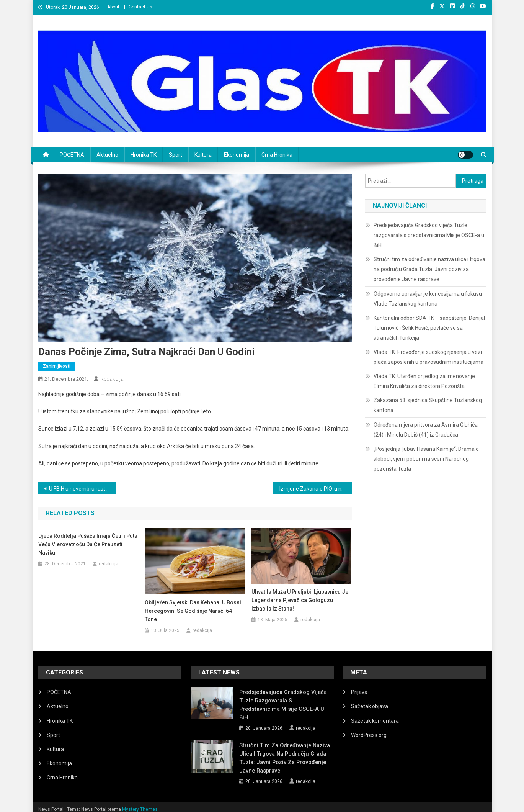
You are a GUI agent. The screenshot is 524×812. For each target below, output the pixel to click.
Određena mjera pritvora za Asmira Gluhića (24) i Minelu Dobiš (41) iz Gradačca (426, 430)
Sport (175, 155)
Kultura (203, 155)
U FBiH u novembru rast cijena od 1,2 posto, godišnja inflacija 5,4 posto (83, 489)
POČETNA (72, 155)
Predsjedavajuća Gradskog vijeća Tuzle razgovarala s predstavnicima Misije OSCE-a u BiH (429, 235)
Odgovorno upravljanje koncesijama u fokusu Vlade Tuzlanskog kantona (428, 299)
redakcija (112, 379)
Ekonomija (237, 155)
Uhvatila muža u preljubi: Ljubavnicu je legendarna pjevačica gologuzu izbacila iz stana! (300, 600)
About (113, 7)
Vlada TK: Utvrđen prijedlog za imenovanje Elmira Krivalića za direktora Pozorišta (424, 381)
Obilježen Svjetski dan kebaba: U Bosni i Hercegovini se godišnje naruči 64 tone (194, 611)
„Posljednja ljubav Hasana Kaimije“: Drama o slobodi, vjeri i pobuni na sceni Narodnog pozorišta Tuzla (426, 459)
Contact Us (140, 7)
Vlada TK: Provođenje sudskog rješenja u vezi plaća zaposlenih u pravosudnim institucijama (429, 357)
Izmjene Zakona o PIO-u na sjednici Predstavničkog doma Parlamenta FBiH (316, 489)
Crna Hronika (277, 155)
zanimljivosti (57, 366)
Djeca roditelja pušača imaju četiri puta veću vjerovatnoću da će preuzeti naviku (88, 544)
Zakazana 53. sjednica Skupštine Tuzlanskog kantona (428, 405)
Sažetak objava (370, 706)
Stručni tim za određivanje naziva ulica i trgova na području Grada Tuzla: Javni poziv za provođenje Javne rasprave (429, 269)
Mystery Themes (140, 804)
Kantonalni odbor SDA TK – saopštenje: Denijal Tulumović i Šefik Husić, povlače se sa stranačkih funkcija (429, 328)
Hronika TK (144, 155)
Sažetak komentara (375, 721)
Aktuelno (107, 155)
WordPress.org (369, 735)
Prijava (359, 692)
